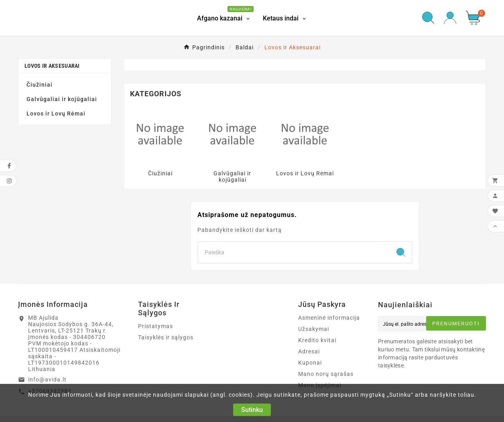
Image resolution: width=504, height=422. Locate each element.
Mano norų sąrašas (326, 374)
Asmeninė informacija (329, 318)
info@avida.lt (47, 379)
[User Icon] (450, 18)
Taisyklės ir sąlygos (166, 337)
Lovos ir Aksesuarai (52, 66)
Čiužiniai (40, 85)
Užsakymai (314, 329)
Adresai (309, 351)
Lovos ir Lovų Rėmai (56, 114)
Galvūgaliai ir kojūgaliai (62, 99)
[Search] (294, 252)
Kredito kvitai (317, 340)
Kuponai (310, 363)
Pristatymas (155, 326)
